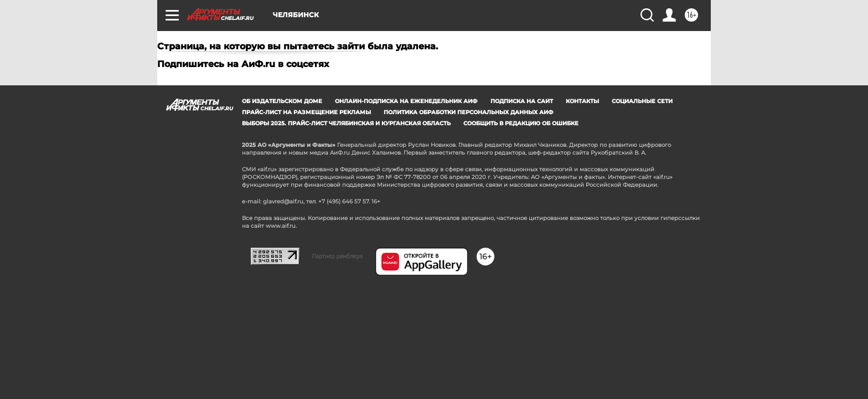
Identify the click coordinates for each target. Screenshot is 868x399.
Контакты (582, 101)
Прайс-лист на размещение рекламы (306, 112)
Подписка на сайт (522, 101)
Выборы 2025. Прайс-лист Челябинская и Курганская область (346, 123)
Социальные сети (642, 101)
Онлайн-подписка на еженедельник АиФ (406, 101)
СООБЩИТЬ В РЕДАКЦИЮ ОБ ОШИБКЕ (521, 123)
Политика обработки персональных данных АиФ (469, 112)
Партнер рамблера (338, 256)
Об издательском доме (282, 101)
